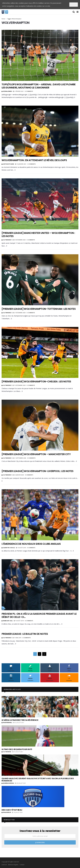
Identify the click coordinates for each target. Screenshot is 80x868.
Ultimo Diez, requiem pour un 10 (17, 749)
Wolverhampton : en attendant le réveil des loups (34, 160)
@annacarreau (8, 783)
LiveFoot (4, 865)
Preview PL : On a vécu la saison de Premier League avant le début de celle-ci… (39, 615)
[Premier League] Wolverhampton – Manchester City (36, 454)
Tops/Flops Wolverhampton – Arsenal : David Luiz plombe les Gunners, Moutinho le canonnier (39, 86)
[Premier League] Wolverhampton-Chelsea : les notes (36, 381)
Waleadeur (6, 812)
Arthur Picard (9, 164)
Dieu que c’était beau (12, 810)
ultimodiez (7, 240)
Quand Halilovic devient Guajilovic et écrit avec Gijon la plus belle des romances (38, 780)
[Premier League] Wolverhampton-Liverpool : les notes (37, 471)
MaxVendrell (7, 722)
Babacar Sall (8, 621)
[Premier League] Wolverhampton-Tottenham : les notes (39, 309)
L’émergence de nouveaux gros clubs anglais (31, 544)
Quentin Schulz (9, 548)
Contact (22, 865)
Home (3, 19)
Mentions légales (13, 865)
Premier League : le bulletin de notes (25, 634)
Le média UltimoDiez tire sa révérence (20, 720)
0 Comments (29, 91)
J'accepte (74, 4)
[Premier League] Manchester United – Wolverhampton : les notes (38, 235)
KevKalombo (8, 91)
